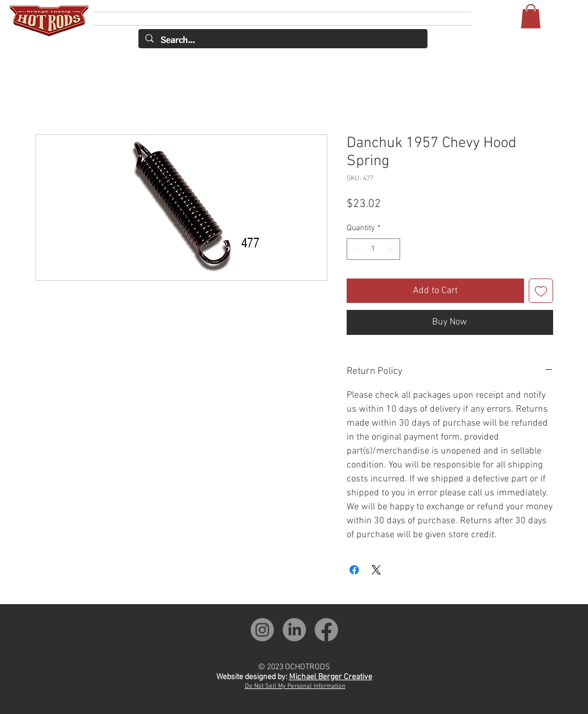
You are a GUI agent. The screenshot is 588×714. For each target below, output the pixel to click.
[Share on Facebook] (354, 570)
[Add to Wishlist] (541, 291)
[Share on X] (376, 570)
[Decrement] (356, 249)
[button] (531, 16)
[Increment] (391, 249)
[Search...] (282, 40)
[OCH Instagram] (262, 630)
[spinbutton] (373, 249)
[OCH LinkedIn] (294, 630)
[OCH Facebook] (326, 630)
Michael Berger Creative (331, 677)
